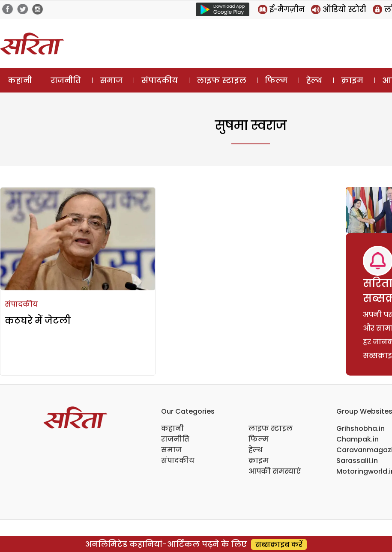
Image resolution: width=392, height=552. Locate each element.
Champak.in (358, 439)
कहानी (20, 80)
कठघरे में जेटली (38, 321)
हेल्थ (314, 80)
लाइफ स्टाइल (221, 80)
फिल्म (276, 80)
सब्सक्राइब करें (279, 545)
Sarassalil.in (357, 461)
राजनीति (66, 80)
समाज (111, 80)
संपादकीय (160, 80)
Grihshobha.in (361, 428)
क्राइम (352, 80)
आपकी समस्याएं (275, 471)
